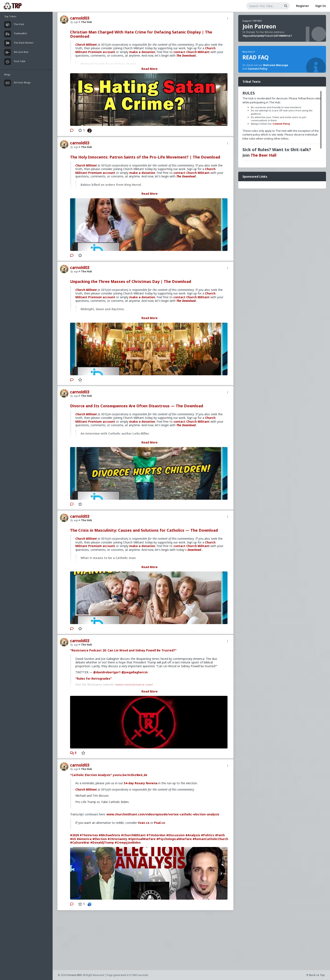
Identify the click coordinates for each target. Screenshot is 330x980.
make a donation (142, 52)
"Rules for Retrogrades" (94, 678)
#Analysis (193, 835)
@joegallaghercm (135, 672)
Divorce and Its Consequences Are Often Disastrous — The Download (137, 406)
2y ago (74, 22)
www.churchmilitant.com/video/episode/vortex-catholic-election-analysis (163, 814)
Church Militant (86, 45)
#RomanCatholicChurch (210, 839)
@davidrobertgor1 (107, 672)
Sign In (321, 6)
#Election (100, 839)
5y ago (74, 645)
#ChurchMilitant (133, 835)
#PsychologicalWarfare (174, 839)
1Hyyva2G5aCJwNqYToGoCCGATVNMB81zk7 (267, 36)
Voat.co (144, 823)
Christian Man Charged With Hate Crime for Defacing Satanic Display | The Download (141, 34)
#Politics (208, 835)
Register (303, 6)
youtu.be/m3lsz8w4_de (130, 775)
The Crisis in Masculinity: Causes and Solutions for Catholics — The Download (144, 530)
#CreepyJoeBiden (128, 842)
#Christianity (117, 839)
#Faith (220, 835)
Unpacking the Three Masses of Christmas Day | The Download (131, 281)
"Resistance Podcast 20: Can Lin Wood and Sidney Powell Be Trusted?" (123, 650)
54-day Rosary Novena (141, 783)
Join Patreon (259, 26)
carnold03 (80, 18)
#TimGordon (156, 835)
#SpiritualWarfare (142, 839)
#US (73, 839)
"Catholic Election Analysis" (91, 775)
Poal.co (160, 823)
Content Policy (258, 69)
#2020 (75, 835)
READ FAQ (255, 57)
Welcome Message (276, 65)
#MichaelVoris (109, 835)
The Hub (86, 22)
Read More (150, 69)
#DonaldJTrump (102, 842)
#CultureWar (80, 842)
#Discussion (175, 835)
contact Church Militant (192, 52)
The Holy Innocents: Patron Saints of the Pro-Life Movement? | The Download (145, 157)
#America (84, 839)
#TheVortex (89, 835)
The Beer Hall (263, 155)
